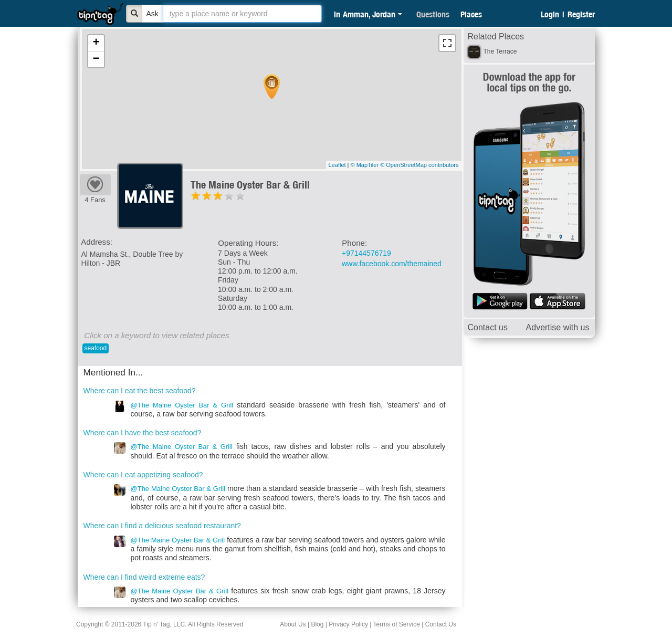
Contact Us (441, 624)
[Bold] (134, 14)
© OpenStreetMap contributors (419, 165)
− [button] (96, 59)
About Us (293, 624)
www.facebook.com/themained (392, 264)
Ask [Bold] (153, 14)
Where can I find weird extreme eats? (144, 577)
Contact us (488, 327)
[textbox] (242, 14)
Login (550, 14)
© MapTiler (365, 165)
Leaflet (337, 165)
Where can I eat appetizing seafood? (143, 475)
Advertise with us (558, 327)
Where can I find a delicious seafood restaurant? (162, 526)
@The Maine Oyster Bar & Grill (182, 405)
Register (581, 14)
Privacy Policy (348, 624)
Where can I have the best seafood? (143, 433)
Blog (317, 624)
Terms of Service (396, 624)
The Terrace (500, 51)
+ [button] (96, 43)
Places (471, 14)
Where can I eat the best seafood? (140, 391)
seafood (96, 348)
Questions (433, 14)
